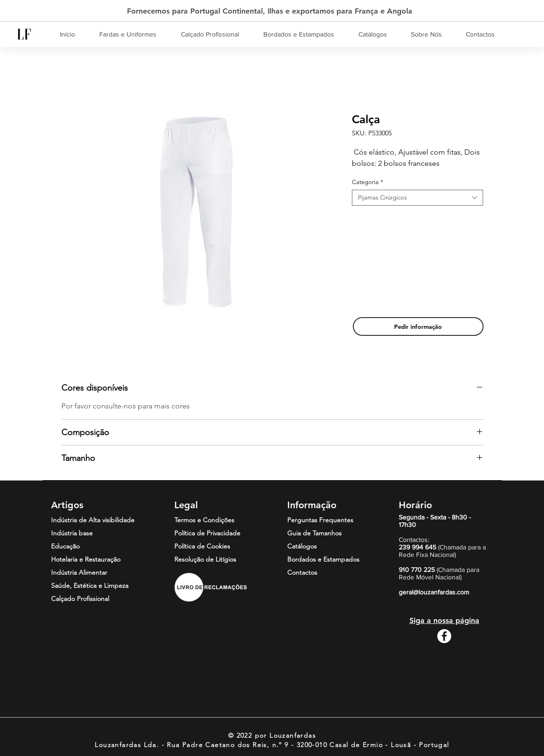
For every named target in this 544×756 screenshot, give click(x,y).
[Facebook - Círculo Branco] (444, 636)
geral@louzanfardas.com (434, 592)
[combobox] (417, 198)
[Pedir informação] (418, 326)
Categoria (368, 182)
